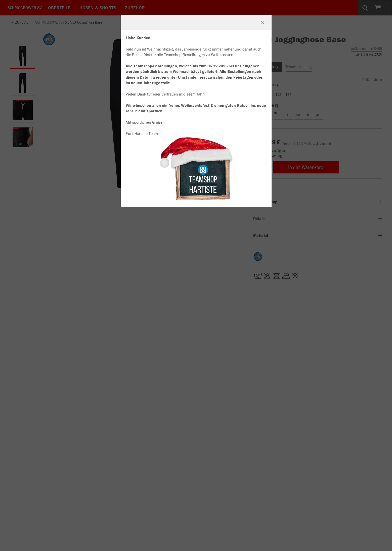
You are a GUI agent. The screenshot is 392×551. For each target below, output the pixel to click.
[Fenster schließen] (263, 23)
